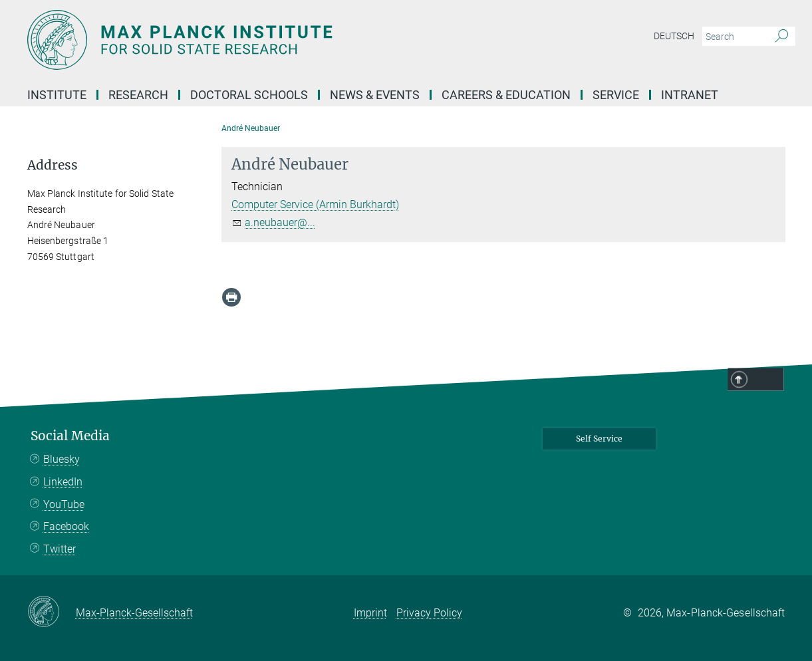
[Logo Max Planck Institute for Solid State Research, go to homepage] (277, 40)
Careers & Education (506, 95)
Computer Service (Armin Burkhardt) (315, 204)
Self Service (599, 439)
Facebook (66, 526)
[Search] (782, 37)
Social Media (70, 436)
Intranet (690, 95)
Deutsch (674, 36)
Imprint (370, 613)
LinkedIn (63, 482)
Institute (57, 95)
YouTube (64, 504)
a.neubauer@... (280, 222)
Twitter (60, 549)
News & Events (375, 95)
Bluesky (62, 459)
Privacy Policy (429, 613)
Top (767, 380)
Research (138, 95)
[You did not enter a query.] (734, 37)
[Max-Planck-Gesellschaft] (52, 612)
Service (616, 95)
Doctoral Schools (249, 95)
